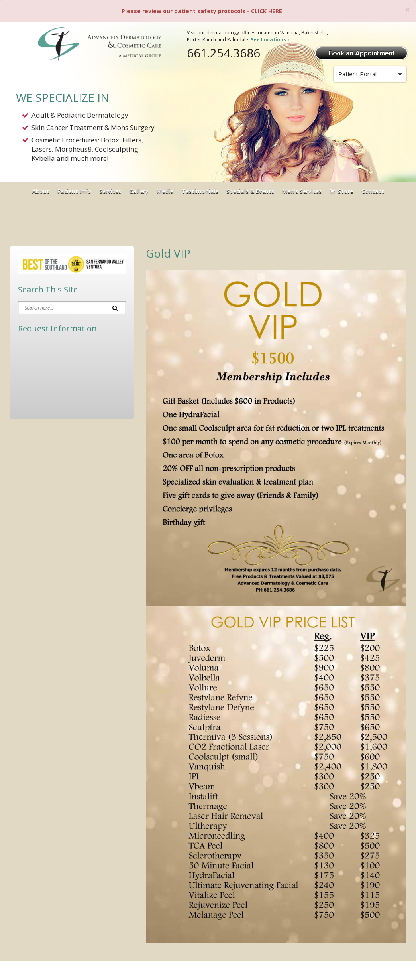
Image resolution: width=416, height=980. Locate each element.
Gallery (139, 191)
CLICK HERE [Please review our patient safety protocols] (267, 11)
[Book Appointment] (361, 52)
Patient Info (74, 191)
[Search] (115, 307)
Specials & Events (250, 191)
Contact (373, 191)
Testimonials (200, 191)
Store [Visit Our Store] (341, 191)
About (41, 191)
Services (110, 191)
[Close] (408, 10)
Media (165, 191)
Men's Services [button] (302, 191)
